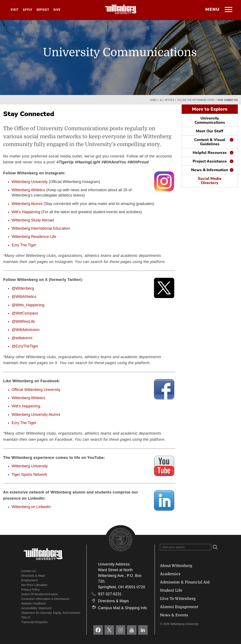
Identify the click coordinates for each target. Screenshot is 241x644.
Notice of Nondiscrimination (40, 594)
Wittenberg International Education (41, 228)
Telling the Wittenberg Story (196, 100)
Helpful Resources (210, 153)
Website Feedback (34, 603)
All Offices (167, 100)
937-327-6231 (110, 594)
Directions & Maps (33, 576)
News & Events (174, 615)
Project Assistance (210, 161)
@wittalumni (22, 338)
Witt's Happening (26, 212)
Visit (15, 10)
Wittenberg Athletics (28, 190)
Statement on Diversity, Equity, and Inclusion (51, 613)
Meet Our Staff (210, 131)
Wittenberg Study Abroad (33, 220)
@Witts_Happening (28, 305)
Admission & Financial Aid (185, 582)
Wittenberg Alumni (27, 204)
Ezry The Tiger (24, 245)
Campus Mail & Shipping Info (123, 608)
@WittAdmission (26, 330)
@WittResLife (23, 321)
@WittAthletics (24, 297)
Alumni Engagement (179, 607)
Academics (170, 574)
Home (153, 100)
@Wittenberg (23, 288)
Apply (28, 10)
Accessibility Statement (37, 608)
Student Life (171, 590)
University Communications (210, 120)
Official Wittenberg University (36, 390)
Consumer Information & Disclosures (45, 599)
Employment (30, 580)
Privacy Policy (31, 590)
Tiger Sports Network (29, 475)
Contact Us (29, 571)
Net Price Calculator (35, 585)
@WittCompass (25, 313)
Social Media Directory (210, 181)
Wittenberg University (30, 182)
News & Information (210, 170)
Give (57, 10)
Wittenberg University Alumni (36, 415)
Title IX (26, 617)
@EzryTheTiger (25, 346)
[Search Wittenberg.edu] (186, 547)
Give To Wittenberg (178, 599)
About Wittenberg (176, 566)
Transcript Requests (35, 622)
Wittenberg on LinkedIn (31, 507)
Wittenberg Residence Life (34, 237)
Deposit (43, 10)
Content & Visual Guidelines (210, 142)
